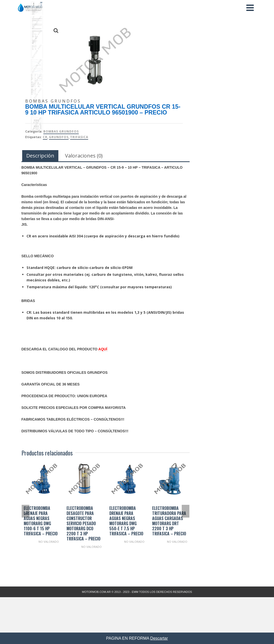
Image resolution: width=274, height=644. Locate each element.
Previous (25, 511)
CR (45, 137)
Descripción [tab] (40, 156)
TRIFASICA (79, 137)
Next (186, 511)
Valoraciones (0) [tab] (84, 156)
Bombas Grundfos (61, 131)
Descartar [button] (159, 638)
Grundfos (59, 137)
